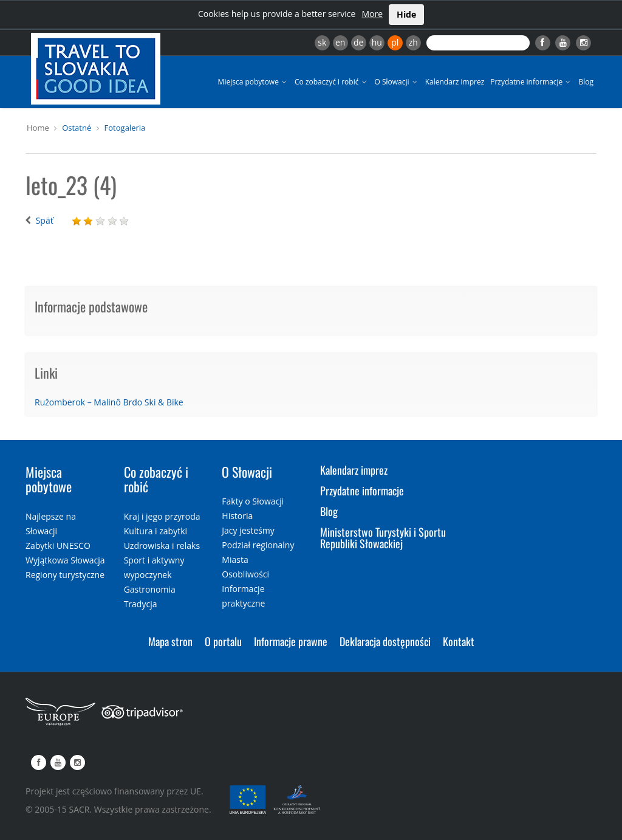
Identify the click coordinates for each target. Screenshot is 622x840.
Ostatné (77, 128)
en (340, 42)
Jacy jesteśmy (248, 530)
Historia (237, 516)
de (358, 42)
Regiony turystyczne (65, 575)
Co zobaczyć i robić (332, 82)
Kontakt (459, 641)
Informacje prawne (291, 641)
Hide (406, 14)
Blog (586, 82)
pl (395, 42)
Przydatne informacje (531, 82)
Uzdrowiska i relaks (162, 546)
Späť (45, 220)
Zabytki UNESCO (58, 546)
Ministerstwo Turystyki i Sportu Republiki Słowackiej (383, 538)
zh (413, 42)
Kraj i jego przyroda (162, 516)
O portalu (223, 641)
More (372, 14)
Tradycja (141, 604)
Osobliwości (245, 574)
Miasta (235, 559)
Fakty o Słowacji (253, 501)
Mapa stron (170, 641)
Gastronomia (150, 589)
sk (322, 42)
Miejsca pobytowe (253, 82)
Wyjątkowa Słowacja (65, 560)
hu (377, 42)
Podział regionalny (258, 545)
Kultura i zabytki (155, 531)
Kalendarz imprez (455, 82)
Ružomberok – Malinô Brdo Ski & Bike (109, 402)
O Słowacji (397, 82)
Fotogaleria (125, 128)
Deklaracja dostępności (385, 641)
